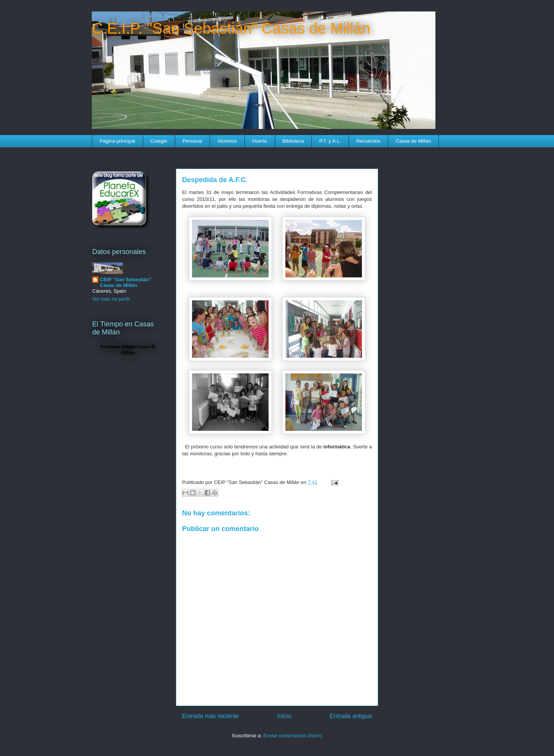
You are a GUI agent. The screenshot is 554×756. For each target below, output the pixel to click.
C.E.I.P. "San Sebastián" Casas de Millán (231, 28)
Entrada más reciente (210, 716)
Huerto (260, 141)
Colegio (159, 141)
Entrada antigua (351, 716)
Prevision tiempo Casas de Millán (128, 349)
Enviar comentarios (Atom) (293, 736)
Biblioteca (293, 141)
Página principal (118, 141)
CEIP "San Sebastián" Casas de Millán (126, 282)
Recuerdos (368, 141)
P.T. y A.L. (330, 141)
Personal (192, 141)
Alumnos (227, 141)
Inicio (284, 716)
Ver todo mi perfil (111, 299)
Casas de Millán (413, 141)
